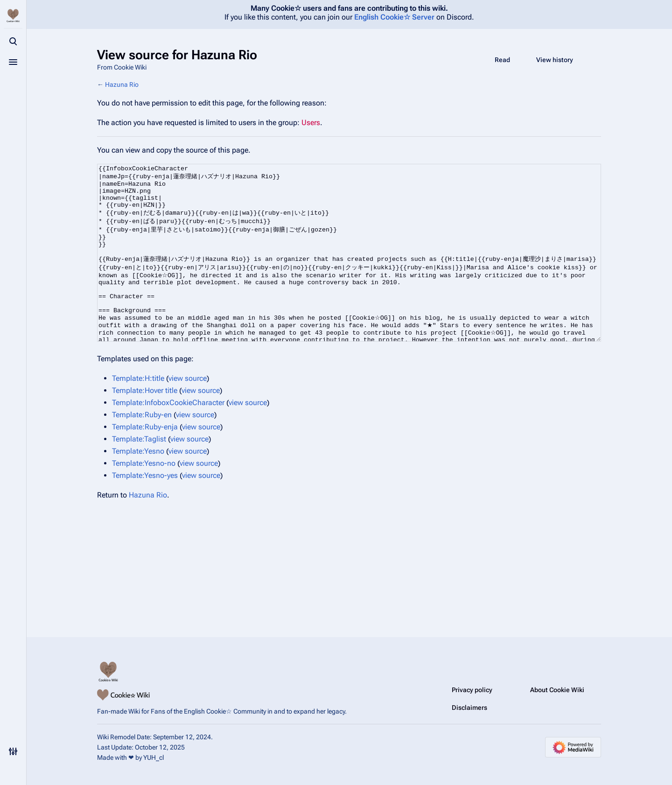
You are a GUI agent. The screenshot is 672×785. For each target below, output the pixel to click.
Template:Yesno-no (144, 498)
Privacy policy (472, 690)
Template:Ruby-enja (145, 462)
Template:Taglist (139, 474)
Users (311, 123)
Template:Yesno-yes (145, 510)
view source (188, 413)
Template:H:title (138, 413)
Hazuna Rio (122, 84)
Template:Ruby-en (142, 450)
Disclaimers (469, 708)
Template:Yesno (138, 486)
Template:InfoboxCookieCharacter (168, 438)
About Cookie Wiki (557, 690)
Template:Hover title (145, 425)
